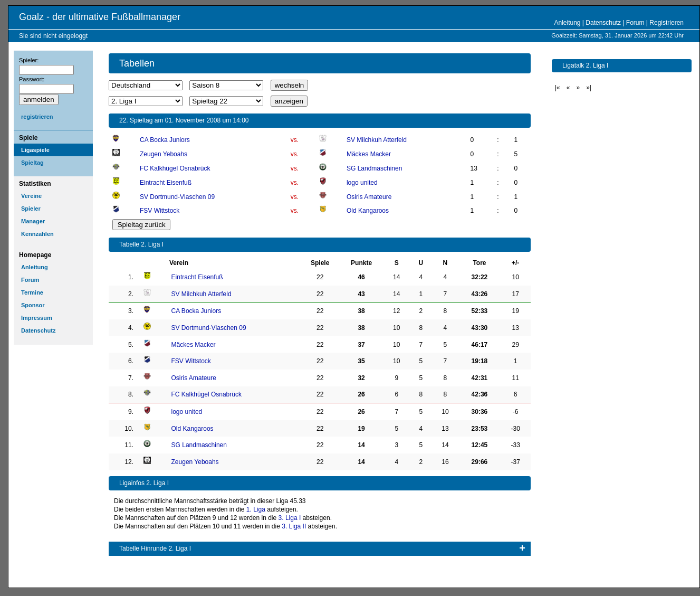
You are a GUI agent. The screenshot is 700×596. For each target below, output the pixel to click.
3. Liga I (290, 518)
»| (589, 88)
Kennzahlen (37, 234)
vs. (295, 140)
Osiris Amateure (369, 197)
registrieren (37, 117)
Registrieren (667, 23)
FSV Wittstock (160, 211)
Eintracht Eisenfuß (166, 183)
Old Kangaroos (368, 211)
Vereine (31, 196)
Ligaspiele (35, 150)
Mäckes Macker (369, 154)
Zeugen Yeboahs (164, 154)
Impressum (37, 318)
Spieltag (32, 163)
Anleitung (567, 23)
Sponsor (33, 305)
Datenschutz (603, 23)
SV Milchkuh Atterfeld (377, 140)
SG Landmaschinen (374, 168)
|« (558, 88)
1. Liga (256, 509)
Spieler (31, 209)
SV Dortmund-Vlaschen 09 (177, 197)
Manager (33, 221)
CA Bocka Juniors (165, 140)
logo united (362, 183)
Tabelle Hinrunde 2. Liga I (155, 548)
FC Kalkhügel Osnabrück (175, 168)
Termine (32, 292)
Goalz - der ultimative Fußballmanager (100, 17)
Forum (635, 23)
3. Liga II (294, 526)
